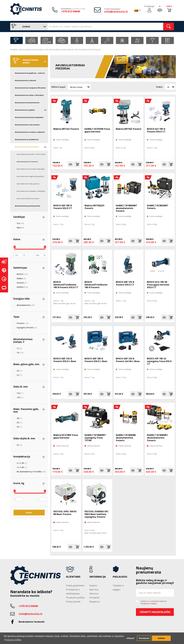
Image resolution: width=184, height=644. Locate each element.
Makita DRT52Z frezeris (66, 129)
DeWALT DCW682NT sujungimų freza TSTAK (95, 438)
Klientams (73, 577)
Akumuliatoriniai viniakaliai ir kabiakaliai (31, 191)
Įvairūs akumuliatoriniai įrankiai (28, 198)
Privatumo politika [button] (13, 640)
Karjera (93, 586)
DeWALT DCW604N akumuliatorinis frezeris (126, 438)
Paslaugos (120, 577)
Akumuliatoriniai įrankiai (31, 49)
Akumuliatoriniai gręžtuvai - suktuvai (30, 73)
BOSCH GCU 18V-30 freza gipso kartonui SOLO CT (158, 285)
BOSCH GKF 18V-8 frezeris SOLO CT (63, 207)
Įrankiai (28, 26)
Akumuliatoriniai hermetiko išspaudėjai (31, 169)
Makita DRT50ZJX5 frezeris (94, 207)
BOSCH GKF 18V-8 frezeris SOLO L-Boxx (96, 360)
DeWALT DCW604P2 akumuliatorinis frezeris (157, 438)
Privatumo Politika (149, 604)
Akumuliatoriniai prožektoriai (27, 139)
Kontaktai (94, 598)
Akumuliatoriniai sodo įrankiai (27, 125)
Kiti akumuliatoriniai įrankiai (59, 49)
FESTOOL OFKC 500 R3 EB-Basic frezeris (65, 513)
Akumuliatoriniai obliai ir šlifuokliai (29, 95)
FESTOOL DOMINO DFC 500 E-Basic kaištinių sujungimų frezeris (97, 514)
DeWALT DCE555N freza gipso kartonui (97, 130)
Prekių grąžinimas (75, 586)
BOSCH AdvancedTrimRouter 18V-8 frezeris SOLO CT (66, 285)
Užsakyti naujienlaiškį (155, 612)
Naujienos (95, 602)
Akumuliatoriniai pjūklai (31, 110)
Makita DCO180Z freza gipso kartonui (66, 436)
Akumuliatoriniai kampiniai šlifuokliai (30, 88)
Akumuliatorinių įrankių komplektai (29, 117)
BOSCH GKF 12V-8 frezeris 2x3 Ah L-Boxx (128, 360)
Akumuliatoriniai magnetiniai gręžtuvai (30, 176)
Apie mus (94, 590)
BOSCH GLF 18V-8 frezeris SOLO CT (156, 130)
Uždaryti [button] (130, 638)
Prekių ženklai (73, 602)
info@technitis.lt (116, 12)
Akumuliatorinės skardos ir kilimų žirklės (31, 154)
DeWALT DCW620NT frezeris (158, 207)
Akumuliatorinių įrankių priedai (28, 206)
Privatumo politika (75, 598)
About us (94, 594)
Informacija (98, 577)
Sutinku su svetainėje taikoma (154, 602)
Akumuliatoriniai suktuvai (25, 80)
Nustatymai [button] (144, 638)
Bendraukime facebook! (32, 622)
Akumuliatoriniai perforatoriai (27, 103)
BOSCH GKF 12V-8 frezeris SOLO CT (125, 283)
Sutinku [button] (161, 638)
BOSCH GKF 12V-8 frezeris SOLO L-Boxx (65, 360)
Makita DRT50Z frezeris (129, 129)
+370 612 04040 (70, 11)
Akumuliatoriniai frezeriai (88, 49)
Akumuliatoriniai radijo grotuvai (28, 184)
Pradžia (14, 49)
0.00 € (169, 6)
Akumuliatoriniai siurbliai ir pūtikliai (30, 132)
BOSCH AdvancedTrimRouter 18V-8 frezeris (96, 285)
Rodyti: (160, 87)
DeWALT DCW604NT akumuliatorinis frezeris (126, 208)
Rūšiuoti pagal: (59, 87)
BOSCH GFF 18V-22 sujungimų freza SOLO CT (159, 361)
